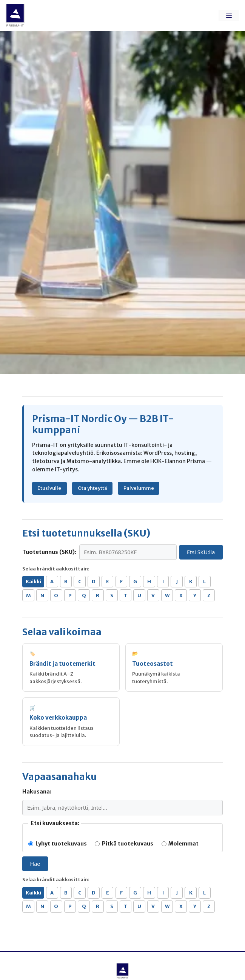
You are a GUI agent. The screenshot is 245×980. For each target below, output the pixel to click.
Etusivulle (49, 488)
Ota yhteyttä (92, 488)
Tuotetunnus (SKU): (49, 552)
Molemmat (180, 844)
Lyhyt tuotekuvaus (58, 844)
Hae (35, 864)
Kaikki (33, 582)
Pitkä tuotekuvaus (124, 844)
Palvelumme (139, 488)
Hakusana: (37, 792)
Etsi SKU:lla (201, 552)
